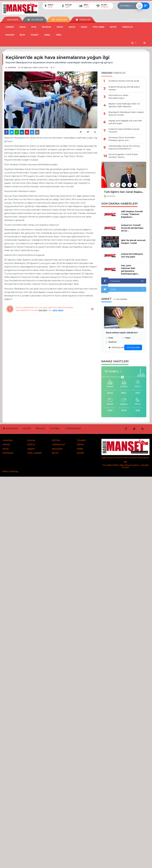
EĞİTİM (113, 27)
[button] (127, 6)
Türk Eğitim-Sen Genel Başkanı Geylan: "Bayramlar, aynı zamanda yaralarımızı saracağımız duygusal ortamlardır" (124, 192)
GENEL (47, 35)
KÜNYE (27, 428)
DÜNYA (60, 27)
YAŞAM (84, 27)
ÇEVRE (80, 453)
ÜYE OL (133, 19)
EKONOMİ (46, 27)
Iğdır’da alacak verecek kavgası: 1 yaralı (133, 242)
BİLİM (22, 35)
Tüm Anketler (121, 299)
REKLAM (40, 428)
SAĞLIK (72, 27)
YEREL (59, 35)
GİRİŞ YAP (144, 19)
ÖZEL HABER (99, 27)
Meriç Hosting (10, 471)
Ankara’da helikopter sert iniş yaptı (132, 255)
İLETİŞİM (55, 428)
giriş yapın (58, 310)
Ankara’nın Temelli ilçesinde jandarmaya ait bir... (132, 228)
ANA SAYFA (13, 20)
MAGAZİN (10, 35)
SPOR (34, 27)
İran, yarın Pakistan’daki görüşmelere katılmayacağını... (130, 270)
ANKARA (111, 196)
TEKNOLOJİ (127, 27)
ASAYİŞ (22, 27)
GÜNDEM (10, 27)
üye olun (43, 310)
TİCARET (34, 35)
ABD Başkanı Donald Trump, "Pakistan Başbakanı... (132, 214)
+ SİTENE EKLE (73, 428)
